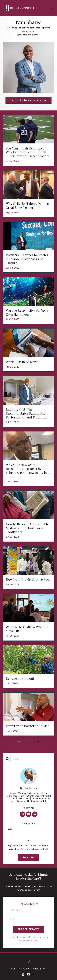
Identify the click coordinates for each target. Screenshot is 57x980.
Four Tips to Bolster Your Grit (27, 726)
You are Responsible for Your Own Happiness (27, 312)
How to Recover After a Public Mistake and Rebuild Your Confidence (28, 528)
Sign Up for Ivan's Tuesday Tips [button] (29, 100)
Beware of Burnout (20, 678)
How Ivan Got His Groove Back (28, 579)
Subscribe (28, 857)
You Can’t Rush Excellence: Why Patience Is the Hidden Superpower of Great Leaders (28, 152)
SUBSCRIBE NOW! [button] (29, 929)
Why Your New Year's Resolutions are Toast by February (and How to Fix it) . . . (28, 471)
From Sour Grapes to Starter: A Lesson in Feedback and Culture (28, 259)
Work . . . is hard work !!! (24, 362)
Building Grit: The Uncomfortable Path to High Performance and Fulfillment (28, 413)
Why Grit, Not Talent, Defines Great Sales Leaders (27, 205)
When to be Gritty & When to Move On (27, 629)
